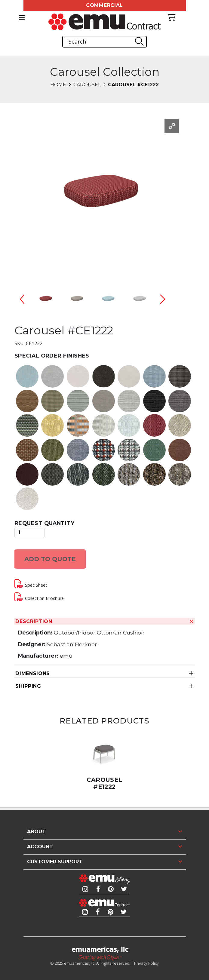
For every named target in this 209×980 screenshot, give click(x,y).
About (36, 832)
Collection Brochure (44, 598)
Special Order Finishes (52, 356)
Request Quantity (44, 523)
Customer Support (55, 862)
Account (40, 847)
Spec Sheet (36, 585)
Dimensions (33, 673)
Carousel (87, 85)
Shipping (28, 686)
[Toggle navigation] (22, 17)
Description (34, 621)
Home (58, 85)
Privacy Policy (146, 963)
